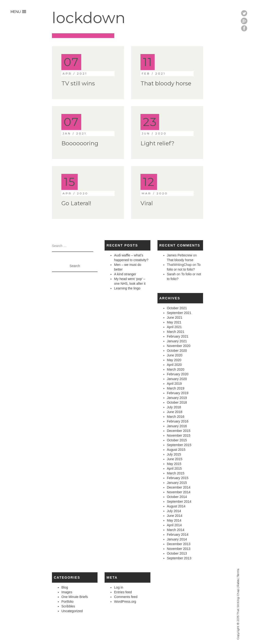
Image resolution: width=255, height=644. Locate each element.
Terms (238, 573)
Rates (238, 583)
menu (16, 12)
